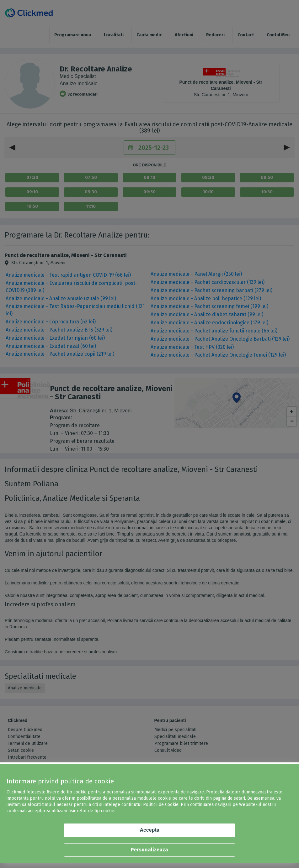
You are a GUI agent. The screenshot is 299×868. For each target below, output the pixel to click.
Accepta (149, 830)
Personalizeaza (149, 850)
